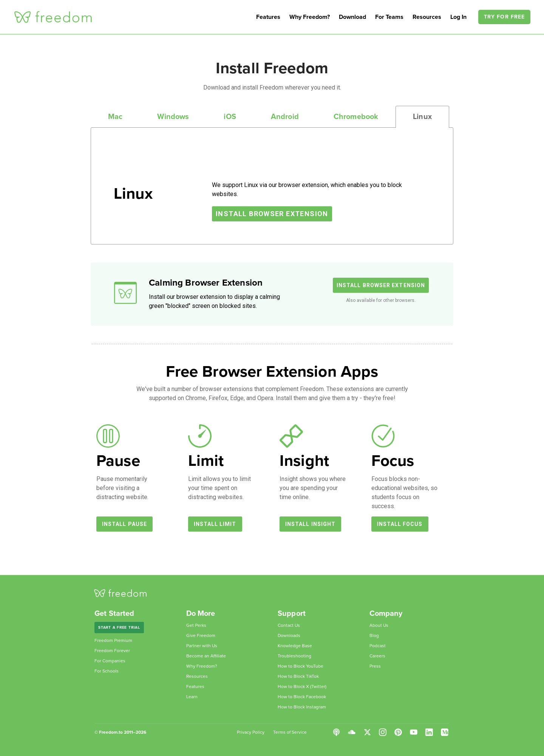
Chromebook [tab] (356, 117)
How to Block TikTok (298, 676)
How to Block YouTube (301, 666)
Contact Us (289, 625)
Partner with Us (202, 646)
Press (375, 666)
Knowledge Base (295, 646)
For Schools (107, 671)
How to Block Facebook (302, 697)
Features (268, 17)
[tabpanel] (272, 186)
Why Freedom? (310, 17)
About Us (379, 625)
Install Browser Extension (272, 214)
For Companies (110, 661)
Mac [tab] (115, 117)
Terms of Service (290, 732)
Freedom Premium (113, 640)
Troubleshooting (294, 656)
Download (352, 17)
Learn (192, 697)
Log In (459, 17)
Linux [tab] (422, 117)
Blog (374, 635)
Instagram (383, 732)
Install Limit (215, 524)
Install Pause (124, 524)
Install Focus (400, 524)
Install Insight (310, 524)
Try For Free (504, 17)
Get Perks (196, 625)
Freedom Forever (112, 651)
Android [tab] (285, 117)
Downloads (289, 635)
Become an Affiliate (206, 656)
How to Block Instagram (302, 707)
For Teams (389, 17)
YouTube (414, 732)
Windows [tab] (173, 117)
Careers (377, 656)
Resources (427, 17)
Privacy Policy (251, 732)
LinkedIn (429, 732)
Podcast (378, 646)
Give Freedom (201, 635)
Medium (445, 732)
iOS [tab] (230, 117)
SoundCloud (352, 732)
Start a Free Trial (119, 628)
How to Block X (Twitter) (302, 686)
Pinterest (398, 732)
